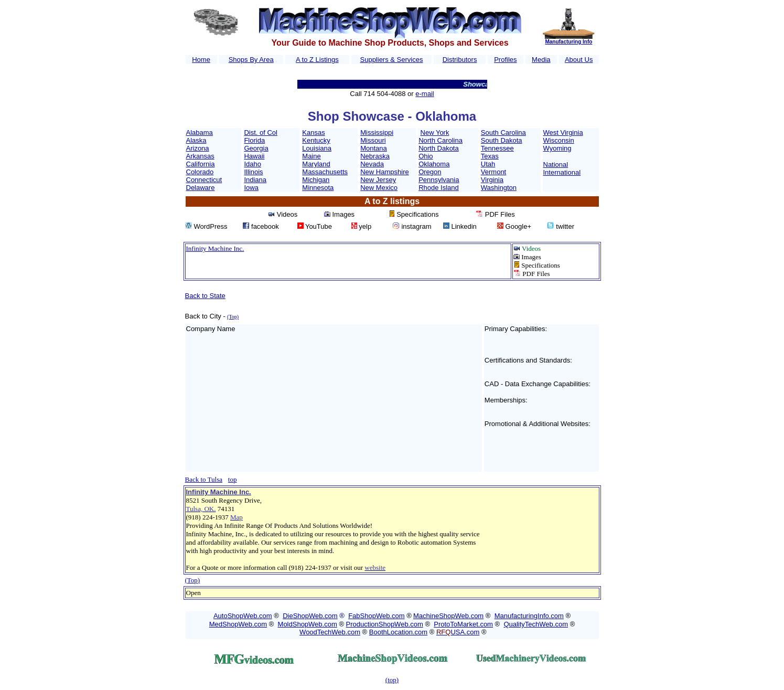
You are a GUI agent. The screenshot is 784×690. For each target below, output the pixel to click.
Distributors (460, 60)
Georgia (256, 148)
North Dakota (439, 148)
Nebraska (375, 156)
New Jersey (378, 180)
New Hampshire (384, 172)
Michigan (316, 180)
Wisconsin (559, 140)
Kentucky (316, 140)
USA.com (458, 632)
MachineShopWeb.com (448, 616)
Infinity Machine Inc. (215, 248)
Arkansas (200, 156)
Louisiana (317, 148)
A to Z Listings (317, 60)
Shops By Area (251, 60)
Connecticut (204, 180)
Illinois (253, 172)
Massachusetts (325, 172)
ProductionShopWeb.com (385, 624)
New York (435, 132)
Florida (254, 140)
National (556, 164)
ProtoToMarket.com (463, 624)
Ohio (426, 156)
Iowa (251, 188)
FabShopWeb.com (376, 616)
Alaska (196, 140)
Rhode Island (439, 188)
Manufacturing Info (568, 42)
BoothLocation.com (398, 632)
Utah (488, 164)
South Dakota (502, 140)
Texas (490, 156)
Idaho (253, 164)
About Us (579, 60)
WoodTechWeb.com (330, 632)
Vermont (493, 172)
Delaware (201, 188)
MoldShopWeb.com (308, 624)
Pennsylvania (439, 180)
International (562, 172)
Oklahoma (434, 164)
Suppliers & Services (392, 60)
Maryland (316, 164)
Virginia (492, 180)
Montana (374, 148)
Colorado (200, 172)
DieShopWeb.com (310, 616)
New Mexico (379, 188)
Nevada (372, 164)
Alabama (200, 132)
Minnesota (318, 188)
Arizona (198, 148)
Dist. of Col (261, 132)
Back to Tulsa (204, 479)
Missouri (373, 140)
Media (541, 60)
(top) (392, 680)
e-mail (425, 94)
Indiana (255, 180)
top (233, 479)
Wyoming (557, 148)
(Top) (193, 580)
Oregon (430, 172)
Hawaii (254, 156)
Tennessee (497, 148)
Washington (499, 188)
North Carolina (441, 140)
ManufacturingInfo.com (529, 616)
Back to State (205, 296)
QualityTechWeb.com (536, 624)
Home (201, 60)
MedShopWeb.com (238, 624)
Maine (311, 156)
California (201, 164)
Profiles (505, 60)
